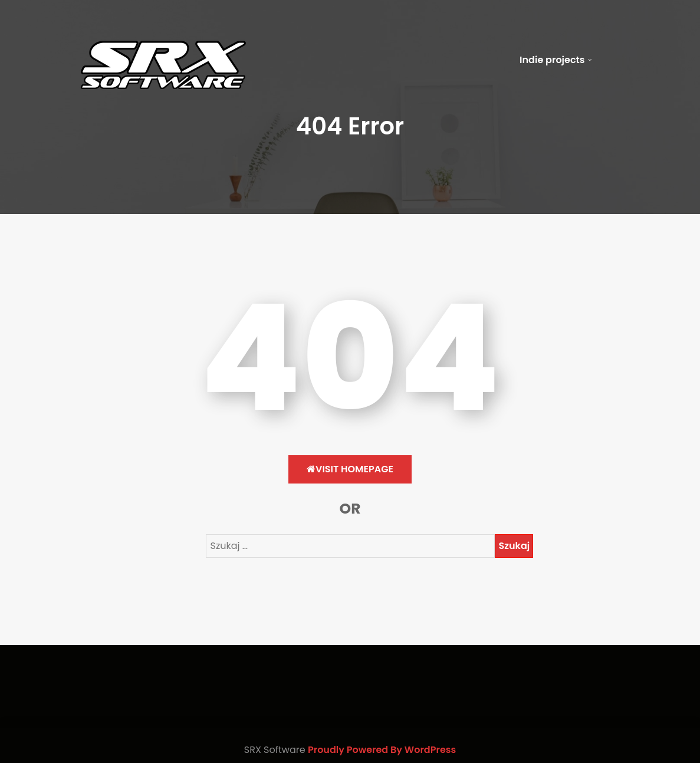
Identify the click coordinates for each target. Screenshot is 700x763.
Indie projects (552, 60)
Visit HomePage (350, 469)
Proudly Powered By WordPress (382, 750)
